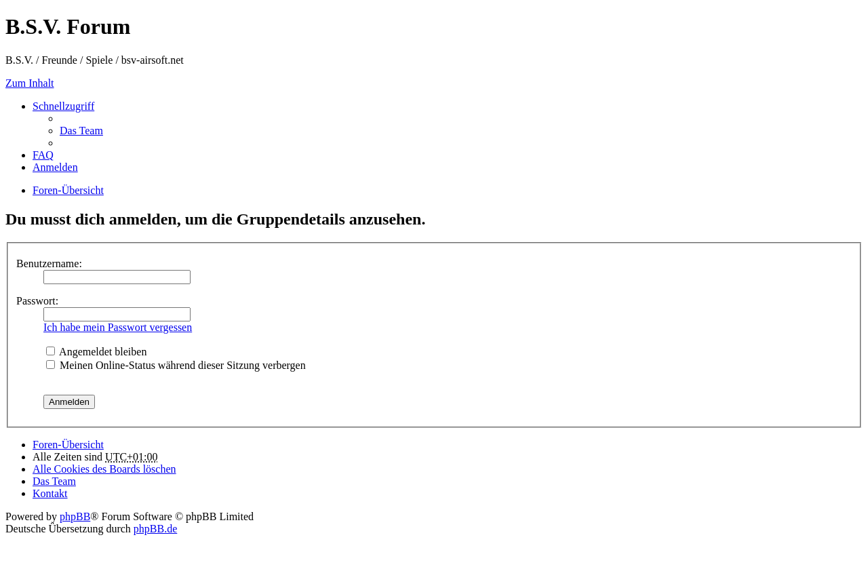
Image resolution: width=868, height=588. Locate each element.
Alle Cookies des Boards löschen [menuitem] (104, 469)
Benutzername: (49, 263)
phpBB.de (155, 529)
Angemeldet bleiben (96, 352)
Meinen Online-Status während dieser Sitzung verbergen (176, 365)
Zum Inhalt (30, 83)
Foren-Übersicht (68, 445)
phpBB (75, 516)
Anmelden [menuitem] (55, 167)
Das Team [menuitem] (81, 131)
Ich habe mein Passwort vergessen (118, 327)
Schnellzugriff (63, 106)
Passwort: (37, 301)
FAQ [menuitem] (43, 155)
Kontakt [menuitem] (50, 493)
